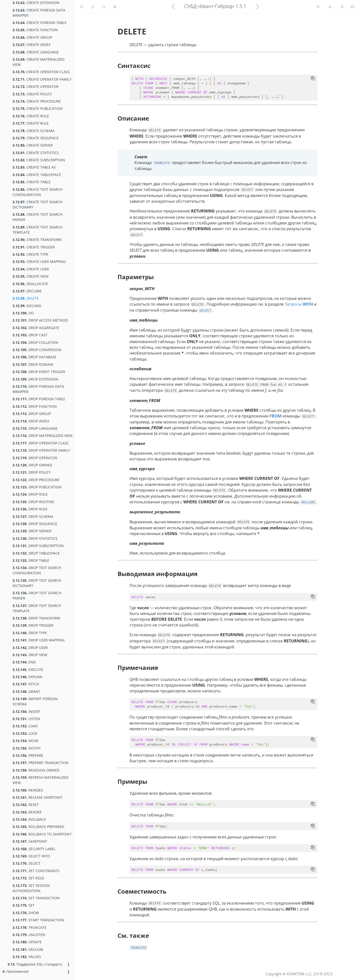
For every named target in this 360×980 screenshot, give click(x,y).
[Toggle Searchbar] (104, 7)
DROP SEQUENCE (35, 524)
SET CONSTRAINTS (36, 871)
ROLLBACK (29, 819)
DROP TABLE (31, 560)
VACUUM (28, 949)
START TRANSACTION (38, 920)
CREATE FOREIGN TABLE (39, 23)
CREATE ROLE (31, 116)
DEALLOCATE (30, 284)
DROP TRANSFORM (36, 618)
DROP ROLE (30, 494)
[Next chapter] (257, 6)
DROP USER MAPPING (38, 640)
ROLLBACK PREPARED (38, 827)
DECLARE (27, 291)
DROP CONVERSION (37, 350)
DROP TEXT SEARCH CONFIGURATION (37, 570)
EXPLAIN (27, 677)
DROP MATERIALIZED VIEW (42, 436)
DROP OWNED (32, 465)
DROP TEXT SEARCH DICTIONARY (37, 583)
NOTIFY (27, 748)
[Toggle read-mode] (115, 7)
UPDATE (27, 942)
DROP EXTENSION (35, 379)
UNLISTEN (29, 935)
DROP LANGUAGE (35, 428)
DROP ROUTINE (33, 502)
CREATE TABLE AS (34, 167)
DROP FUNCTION (35, 406)
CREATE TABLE (31, 182)
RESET (26, 805)
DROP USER (30, 648)
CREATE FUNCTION (35, 30)
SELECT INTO (31, 856)
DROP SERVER (32, 531)
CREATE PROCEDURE (37, 101)
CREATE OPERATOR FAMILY (42, 79)
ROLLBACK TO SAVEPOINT (42, 834)
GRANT (26, 691)
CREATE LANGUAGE (36, 52)
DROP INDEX (31, 421)
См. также (133, 935)
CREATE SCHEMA (33, 131)
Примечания (138, 668)
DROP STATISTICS (35, 538)
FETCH (26, 684)
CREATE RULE (31, 123)
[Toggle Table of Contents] (82, 7)
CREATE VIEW (30, 276)
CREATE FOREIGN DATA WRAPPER (39, 13)
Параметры (136, 277)
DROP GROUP (32, 414)
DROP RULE (30, 509)
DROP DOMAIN (33, 364)
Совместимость (142, 891)
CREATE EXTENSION (36, 3)
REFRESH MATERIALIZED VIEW (40, 780)
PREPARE (28, 755)
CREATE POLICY (32, 94)
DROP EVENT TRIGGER (39, 372)
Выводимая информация (157, 574)
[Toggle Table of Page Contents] (318, 7)
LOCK (25, 733)
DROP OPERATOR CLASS (40, 443)
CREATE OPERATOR (35, 87)
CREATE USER (31, 269)
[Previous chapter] (173, 6)
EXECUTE (28, 670)
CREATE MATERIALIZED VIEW (38, 62)
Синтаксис (134, 66)
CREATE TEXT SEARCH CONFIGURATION (37, 192)
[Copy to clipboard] (313, 79)
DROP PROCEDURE (36, 480)
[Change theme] (93, 7)
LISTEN (26, 719)
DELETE (26, 298)
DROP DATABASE (34, 357)
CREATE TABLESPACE (37, 175)
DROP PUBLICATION (37, 487)
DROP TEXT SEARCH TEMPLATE (37, 608)
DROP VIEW (30, 655)
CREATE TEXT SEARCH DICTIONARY (37, 204)
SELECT (26, 863)
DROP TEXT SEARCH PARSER (37, 595)
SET (23, 905)
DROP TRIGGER (33, 625)
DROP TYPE (30, 633)
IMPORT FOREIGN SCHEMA (35, 701)
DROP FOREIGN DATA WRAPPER (38, 389)
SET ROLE (28, 878)
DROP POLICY (32, 472)
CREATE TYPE (30, 254)
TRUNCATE (29, 927)
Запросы (299, 304)
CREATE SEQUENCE (35, 138)
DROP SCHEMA (33, 516)
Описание (133, 118)
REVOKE (27, 812)
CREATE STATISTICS (36, 153)
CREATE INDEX (31, 45)
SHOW (26, 913)
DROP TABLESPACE (36, 553)
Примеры (132, 781)
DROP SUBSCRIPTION (38, 546)
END (24, 662)
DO (23, 313)
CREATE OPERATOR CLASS (41, 72)
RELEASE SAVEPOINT (37, 797)
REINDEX (28, 790)
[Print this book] (352, 6)
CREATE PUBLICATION (38, 108)
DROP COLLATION (35, 342)
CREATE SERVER (33, 145)
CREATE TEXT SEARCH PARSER (37, 217)
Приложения (15, 971)
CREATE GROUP (32, 37)
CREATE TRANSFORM (37, 240)
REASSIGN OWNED (36, 770)
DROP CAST (30, 335)
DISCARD (27, 306)
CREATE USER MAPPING (39, 262)
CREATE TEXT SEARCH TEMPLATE (37, 230)
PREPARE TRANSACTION (40, 763)
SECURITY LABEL (34, 849)
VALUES (27, 957)
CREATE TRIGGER (34, 247)
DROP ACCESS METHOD (40, 320)
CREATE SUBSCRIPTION (39, 160)
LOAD (25, 726)
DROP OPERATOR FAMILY (41, 450)
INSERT (26, 711)
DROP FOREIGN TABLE (39, 399)
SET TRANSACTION (36, 898)
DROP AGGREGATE (36, 328)
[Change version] (330, 7)
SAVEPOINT (30, 841)
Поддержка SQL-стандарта (35, 964)
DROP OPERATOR (35, 458)
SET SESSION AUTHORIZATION (31, 888)
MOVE (25, 741)
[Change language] (342, 7)
